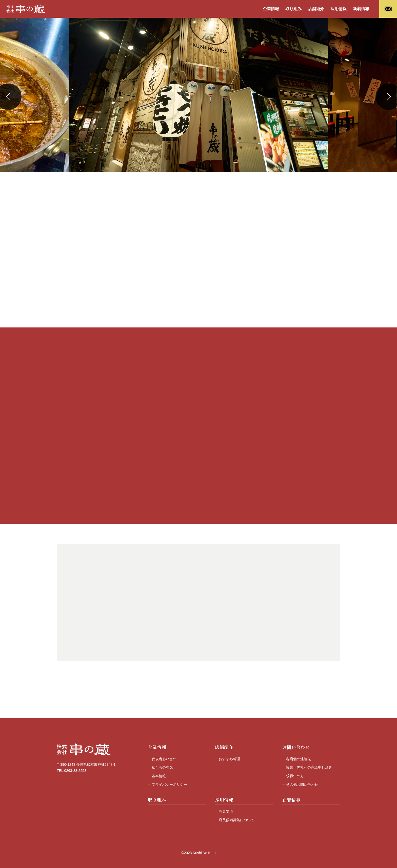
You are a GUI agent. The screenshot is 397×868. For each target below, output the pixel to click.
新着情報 (361, 9)
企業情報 (271, 9)
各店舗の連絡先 (299, 759)
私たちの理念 (162, 767)
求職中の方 (295, 776)
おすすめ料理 (229, 759)
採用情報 (339, 9)
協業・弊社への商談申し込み (309, 767)
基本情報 (159, 776)
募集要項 (226, 811)
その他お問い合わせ (302, 784)
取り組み (293, 9)
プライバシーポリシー (169, 784)
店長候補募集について (236, 820)
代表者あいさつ (164, 759)
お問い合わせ (296, 747)
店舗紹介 (316, 9)
